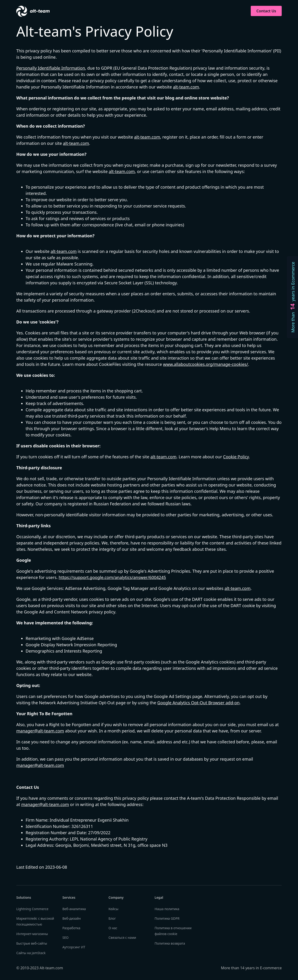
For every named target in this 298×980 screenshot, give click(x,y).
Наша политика (167, 909)
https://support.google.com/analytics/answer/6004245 (112, 577)
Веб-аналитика (74, 909)
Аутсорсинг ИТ (74, 947)
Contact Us (266, 11)
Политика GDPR (167, 918)
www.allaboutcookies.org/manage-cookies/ (205, 364)
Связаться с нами (122, 937)
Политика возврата (170, 943)
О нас (113, 928)
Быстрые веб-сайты (32, 943)
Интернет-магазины (32, 934)
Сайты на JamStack (31, 953)
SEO (65, 937)
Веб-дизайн (72, 918)
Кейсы (113, 909)
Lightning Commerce (32, 909)
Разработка (71, 928)
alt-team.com (186, 87)
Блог (112, 918)
